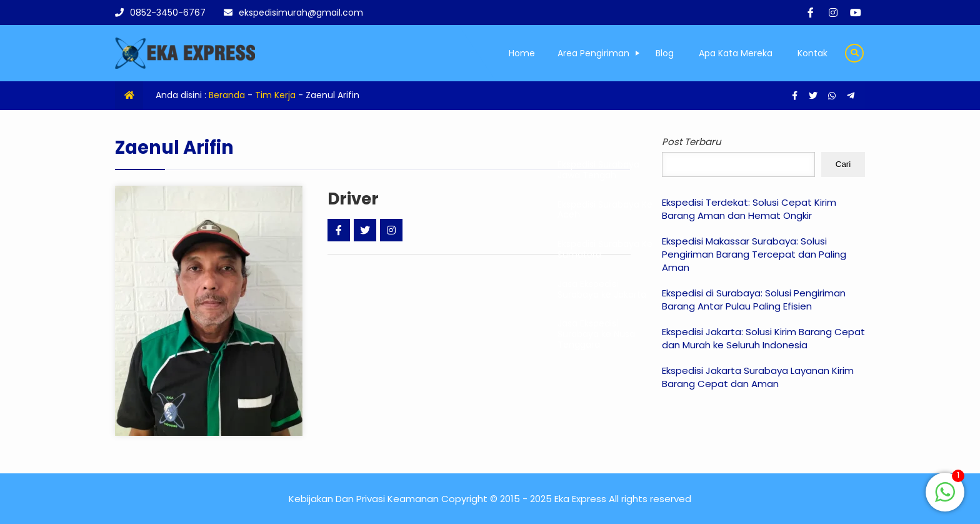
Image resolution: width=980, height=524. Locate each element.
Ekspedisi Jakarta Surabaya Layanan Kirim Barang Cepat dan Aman (758, 377)
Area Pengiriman (593, 53)
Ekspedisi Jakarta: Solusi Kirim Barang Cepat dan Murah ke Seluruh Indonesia (763, 338)
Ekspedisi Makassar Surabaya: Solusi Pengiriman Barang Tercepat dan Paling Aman (754, 254)
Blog (665, 53)
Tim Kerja (275, 95)
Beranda (227, 95)
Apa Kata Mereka (736, 53)
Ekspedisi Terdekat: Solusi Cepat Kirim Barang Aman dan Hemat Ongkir (749, 209)
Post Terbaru (692, 142)
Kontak (812, 53)
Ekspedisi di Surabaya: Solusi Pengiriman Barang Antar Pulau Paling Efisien (754, 300)
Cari (843, 164)
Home (522, 53)
